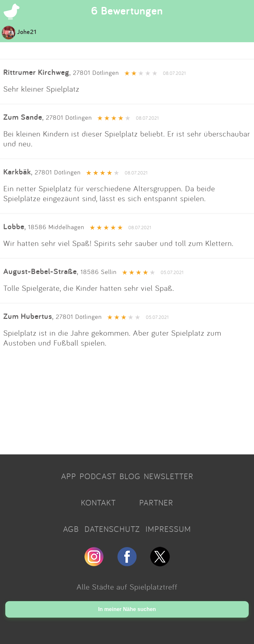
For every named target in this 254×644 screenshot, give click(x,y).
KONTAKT (98, 503)
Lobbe (14, 226)
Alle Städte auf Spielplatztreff (127, 587)
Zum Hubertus (28, 316)
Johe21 (19, 32)
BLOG (130, 476)
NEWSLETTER (169, 476)
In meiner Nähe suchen (127, 609)
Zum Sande (23, 117)
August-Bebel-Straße (40, 271)
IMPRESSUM (168, 529)
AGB (71, 529)
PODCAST (98, 476)
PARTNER (156, 503)
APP (69, 476)
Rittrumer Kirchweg (36, 72)
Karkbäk (17, 172)
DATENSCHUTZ (112, 529)
